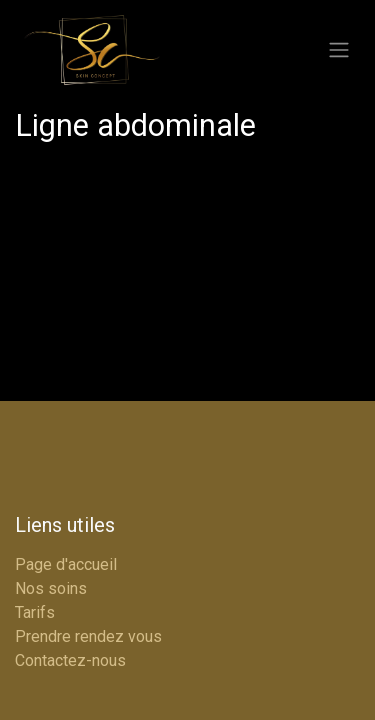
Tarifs (35, 612)
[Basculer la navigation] (339, 50)
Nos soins (51, 588)
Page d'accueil (66, 564)
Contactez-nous (70, 660)
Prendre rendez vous (88, 636)
